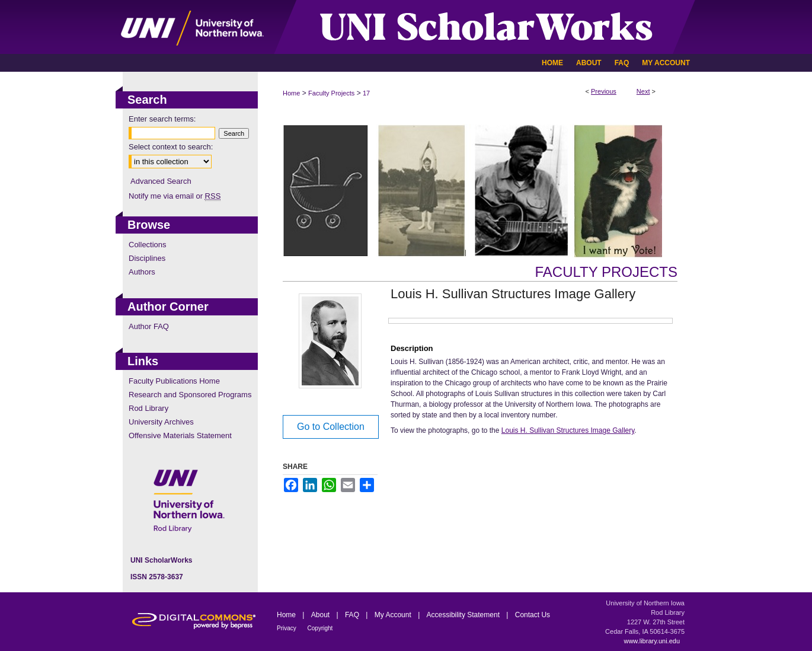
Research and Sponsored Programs (190, 395)
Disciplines (147, 258)
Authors (142, 272)
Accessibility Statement (464, 615)
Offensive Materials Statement (180, 435)
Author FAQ (149, 326)
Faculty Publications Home (174, 381)
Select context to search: (171, 147)
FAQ (353, 615)
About (322, 615)
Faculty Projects (331, 93)
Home (291, 93)
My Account (394, 615)
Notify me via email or (175, 196)
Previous (604, 91)
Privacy (287, 628)
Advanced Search (161, 181)
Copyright (320, 628)
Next (643, 91)
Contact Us (533, 615)
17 (366, 93)
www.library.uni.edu (652, 641)
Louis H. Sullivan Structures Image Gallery (568, 430)
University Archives (161, 422)
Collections (148, 245)
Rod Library (148, 408)
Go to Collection (331, 427)
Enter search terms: (162, 119)
